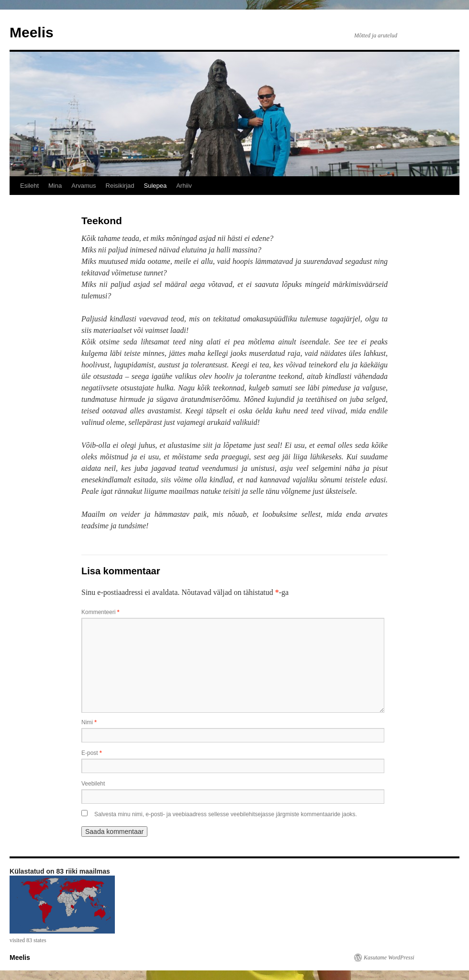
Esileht (29, 186)
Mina (55, 186)
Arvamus (84, 186)
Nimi (89, 722)
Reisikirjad (120, 186)
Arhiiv (184, 186)
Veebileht (93, 784)
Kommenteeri (100, 612)
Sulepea (155, 186)
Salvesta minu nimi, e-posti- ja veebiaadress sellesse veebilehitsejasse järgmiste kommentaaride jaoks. (226, 814)
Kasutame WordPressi (389, 957)
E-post (92, 753)
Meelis (32, 32)
